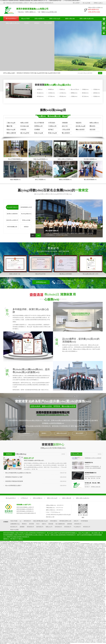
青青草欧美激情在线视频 (72, 598)
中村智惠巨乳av (46, 600)
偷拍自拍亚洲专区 (25, 556)
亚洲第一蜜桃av (75, 624)
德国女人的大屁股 (8, 555)
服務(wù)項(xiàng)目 (55, 19)
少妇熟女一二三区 (40, 635)
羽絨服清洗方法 (89, 463)
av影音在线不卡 (52, 613)
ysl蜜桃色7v (32, 582)
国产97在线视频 (41, 641)
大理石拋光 (52, 123)
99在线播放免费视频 (9, 629)
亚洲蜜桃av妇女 (90, 598)
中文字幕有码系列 (59, 570)
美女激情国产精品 (58, 589)
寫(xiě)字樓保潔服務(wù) (15, 159)
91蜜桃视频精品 (98, 556)
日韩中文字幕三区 (10, 608)
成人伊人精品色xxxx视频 (92, 587)
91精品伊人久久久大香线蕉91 (58, 557)
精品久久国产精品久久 (98, 609)
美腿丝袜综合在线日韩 (30, 552)
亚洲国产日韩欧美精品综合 (11, 577)
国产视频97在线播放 (79, 610)
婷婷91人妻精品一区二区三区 (60, 548)
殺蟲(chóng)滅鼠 (11, 130)
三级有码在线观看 (50, 625)
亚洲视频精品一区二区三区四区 (34, 544)
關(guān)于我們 (25, 19)
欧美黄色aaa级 (11, 583)
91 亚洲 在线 (11, 571)
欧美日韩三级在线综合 (84, 593)
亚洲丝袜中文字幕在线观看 (9, 607)
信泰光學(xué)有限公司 (12, 220)
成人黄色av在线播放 (45, 550)
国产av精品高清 (62, 587)
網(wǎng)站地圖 (87, 3)
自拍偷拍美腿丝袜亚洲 (69, 566)
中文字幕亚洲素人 (23, 544)
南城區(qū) (40, 89)
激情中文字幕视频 (68, 545)
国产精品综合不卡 (66, 635)
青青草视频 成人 (49, 583)
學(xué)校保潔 (80, 130)
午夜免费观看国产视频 (5, 544)
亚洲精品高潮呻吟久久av (53, 615)
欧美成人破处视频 (56, 573)
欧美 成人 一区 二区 (37, 545)
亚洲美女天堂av (61, 554)
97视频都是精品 (16, 605)
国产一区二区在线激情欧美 (56, 560)
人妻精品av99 (21, 549)
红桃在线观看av (84, 576)
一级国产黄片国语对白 (80, 630)
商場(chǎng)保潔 (52, 133)
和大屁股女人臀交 (26, 550)
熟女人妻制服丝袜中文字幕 (91, 548)
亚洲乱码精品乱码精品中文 (88, 618)
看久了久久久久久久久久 (16, 550)
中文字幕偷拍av (43, 615)
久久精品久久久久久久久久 (54, 556)
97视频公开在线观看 (33, 548)
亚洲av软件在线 (30, 560)
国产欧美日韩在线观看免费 (54, 549)
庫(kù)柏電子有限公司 (12, 207)
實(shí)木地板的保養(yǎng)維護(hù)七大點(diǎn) (18, 473)
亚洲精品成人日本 (36, 615)
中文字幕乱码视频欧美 (34, 556)
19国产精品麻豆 (13, 554)
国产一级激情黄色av (38, 560)
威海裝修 (70, 524)
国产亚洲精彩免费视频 (44, 634)
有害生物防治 (54, 521)
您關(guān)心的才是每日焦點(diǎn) (53, 446)
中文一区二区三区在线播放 (48, 602)
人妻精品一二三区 (94, 622)
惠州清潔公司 (40, 527)
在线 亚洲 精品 (96, 572)
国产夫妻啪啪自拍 (16, 545)
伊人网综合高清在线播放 (8, 551)
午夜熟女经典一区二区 (82, 561)
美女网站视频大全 (21, 621)
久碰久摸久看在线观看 (74, 551)
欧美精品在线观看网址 (85, 591)
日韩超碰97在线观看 (38, 584)
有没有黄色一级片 (22, 577)
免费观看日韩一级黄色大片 (71, 550)
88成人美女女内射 (8, 610)
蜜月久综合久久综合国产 (24, 564)
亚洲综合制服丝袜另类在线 (51, 641)
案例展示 (27, 23)
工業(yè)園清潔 (11, 133)
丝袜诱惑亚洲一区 (42, 548)
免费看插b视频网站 (46, 582)
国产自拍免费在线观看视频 (72, 594)
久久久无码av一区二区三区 (42, 554)
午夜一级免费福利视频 (37, 614)
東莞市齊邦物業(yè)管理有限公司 (25, 511)
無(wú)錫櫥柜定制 (60, 524)
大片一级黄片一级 (46, 544)
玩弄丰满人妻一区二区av (14, 616)
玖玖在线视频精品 (14, 579)
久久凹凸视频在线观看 (12, 568)
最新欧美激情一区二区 (19, 593)
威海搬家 (22, 527)
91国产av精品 (85, 584)
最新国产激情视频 (37, 549)
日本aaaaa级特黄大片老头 (18, 555)
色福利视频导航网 (80, 557)
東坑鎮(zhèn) (40, 96)
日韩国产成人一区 (97, 571)
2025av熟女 (80, 615)
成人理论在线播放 (27, 640)
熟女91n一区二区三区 (15, 625)
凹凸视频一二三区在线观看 (86, 545)
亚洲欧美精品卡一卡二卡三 (91, 567)
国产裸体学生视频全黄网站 (79, 567)
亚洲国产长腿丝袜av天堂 (60, 575)
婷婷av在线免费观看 (87, 554)
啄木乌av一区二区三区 (22, 589)
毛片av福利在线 (16, 578)
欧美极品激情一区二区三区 (20, 570)
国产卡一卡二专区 (67, 624)
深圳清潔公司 (58, 527)
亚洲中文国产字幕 (57, 555)
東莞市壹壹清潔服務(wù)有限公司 (25, 507)
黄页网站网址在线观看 (30, 561)
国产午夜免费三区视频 (21, 560)
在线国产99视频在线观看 (69, 570)
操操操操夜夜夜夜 (73, 615)
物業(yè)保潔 (24, 123)
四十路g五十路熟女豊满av (50, 546)
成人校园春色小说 (96, 554)
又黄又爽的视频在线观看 (66, 603)
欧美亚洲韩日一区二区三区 (63, 588)
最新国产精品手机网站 (87, 609)
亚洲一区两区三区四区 (59, 619)
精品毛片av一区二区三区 (19, 551)
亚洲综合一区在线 (58, 584)
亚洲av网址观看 (16, 619)
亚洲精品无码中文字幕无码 (62, 632)
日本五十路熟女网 (95, 602)
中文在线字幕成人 (5, 625)
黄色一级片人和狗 (67, 584)
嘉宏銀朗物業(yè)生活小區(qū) (26, 208)
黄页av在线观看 (76, 595)
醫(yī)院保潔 (66, 133)
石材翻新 (37, 130)
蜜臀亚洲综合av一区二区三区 (58, 545)
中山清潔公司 (77, 527)
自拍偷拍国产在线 (40, 552)
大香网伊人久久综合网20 (82, 550)
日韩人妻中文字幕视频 (44, 597)
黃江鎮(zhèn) (85, 96)
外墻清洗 (23, 130)
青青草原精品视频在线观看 (46, 607)
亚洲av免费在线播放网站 (48, 578)
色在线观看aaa (41, 557)
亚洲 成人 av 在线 (92, 561)
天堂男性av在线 (88, 582)
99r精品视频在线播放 (56, 579)
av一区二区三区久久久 (42, 592)
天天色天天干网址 (32, 632)
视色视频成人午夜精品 (87, 572)
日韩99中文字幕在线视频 (55, 595)
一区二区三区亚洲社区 (18, 565)
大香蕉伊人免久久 (27, 597)
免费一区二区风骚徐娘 (79, 562)
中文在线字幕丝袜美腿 (74, 556)
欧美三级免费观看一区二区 (47, 603)
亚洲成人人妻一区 (68, 567)
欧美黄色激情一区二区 (77, 600)
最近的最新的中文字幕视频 (92, 578)
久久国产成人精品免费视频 (100, 570)
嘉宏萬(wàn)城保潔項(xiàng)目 (12, 215)
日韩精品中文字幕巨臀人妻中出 (97, 594)
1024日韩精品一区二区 (77, 554)
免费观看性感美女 (60, 566)
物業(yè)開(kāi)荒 (94, 123)
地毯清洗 (79, 123)
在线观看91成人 (53, 618)
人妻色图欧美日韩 (39, 642)
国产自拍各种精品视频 (54, 638)
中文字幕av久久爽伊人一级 (34, 607)
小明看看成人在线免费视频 (30, 587)
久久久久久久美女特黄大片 (85, 638)
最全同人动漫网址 (102, 552)
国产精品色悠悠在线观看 (58, 552)
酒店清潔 (92, 130)
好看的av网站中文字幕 (25, 619)
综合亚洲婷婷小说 (49, 610)
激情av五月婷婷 (99, 568)
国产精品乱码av (83, 556)
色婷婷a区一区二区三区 (7, 581)
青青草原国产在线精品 (5, 582)
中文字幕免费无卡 (96, 545)
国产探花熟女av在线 (89, 546)
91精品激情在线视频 (70, 575)
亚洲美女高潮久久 (7, 549)
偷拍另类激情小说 (51, 630)
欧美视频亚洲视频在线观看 (30, 635)
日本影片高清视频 (7, 567)
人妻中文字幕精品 (77, 604)
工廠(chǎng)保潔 (11, 123)
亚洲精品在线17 (44, 570)
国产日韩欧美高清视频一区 (12, 564)
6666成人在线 (30, 637)
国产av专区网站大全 (24, 625)
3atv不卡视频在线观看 (5, 620)
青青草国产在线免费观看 (70, 557)
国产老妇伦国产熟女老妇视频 (31, 575)
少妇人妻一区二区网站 (40, 609)
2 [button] (81, 69)
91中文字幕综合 (49, 555)
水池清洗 (92, 126)
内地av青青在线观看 (16, 594)
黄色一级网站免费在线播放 (26, 605)
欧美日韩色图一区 (40, 576)
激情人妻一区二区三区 (57, 620)
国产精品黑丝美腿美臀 (87, 600)
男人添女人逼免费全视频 (83, 577)
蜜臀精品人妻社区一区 (13, 598)
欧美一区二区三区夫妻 (24, 557)
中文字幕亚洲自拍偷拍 (22, 613)
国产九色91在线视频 (4, 554)
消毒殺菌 (65, 123)
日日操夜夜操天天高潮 (23, 548)
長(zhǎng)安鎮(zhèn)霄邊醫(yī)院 (26, 215)
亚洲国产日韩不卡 (48, 552)
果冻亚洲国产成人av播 (55, 544)
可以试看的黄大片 (8, 605)
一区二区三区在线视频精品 (59, 594)
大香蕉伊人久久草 (20, 592)
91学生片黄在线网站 (58, 624)
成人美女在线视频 (56, 565)
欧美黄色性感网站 (92, 619)
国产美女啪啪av (44, 549)
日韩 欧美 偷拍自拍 (77, 573)
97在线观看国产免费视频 (47, 562)
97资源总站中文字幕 (7, 575)
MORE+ (100, 454)
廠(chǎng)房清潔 (25, 133)
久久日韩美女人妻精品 (58, 607)
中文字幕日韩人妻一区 (15, 582)
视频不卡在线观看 (73, 561)
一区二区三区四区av (47, 621)
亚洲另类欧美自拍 (12, 562)
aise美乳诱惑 (15, 549)
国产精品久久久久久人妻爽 (66, 564)
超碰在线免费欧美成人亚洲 (58, 567)
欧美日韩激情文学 (23, 643)
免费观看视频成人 (4, 571)
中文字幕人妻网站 (49, 594)
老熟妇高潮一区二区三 (43, 559)
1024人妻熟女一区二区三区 (74, 613)
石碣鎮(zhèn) (85, 89)
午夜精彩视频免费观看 (28, 584)
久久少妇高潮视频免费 (44, 581)
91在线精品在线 (32, 567)
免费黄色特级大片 (44, 556)
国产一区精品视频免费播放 (18, 575)
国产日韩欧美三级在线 (94, 593)
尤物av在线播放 (48, 557)
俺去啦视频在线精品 (40, 566)
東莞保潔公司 (78, 524)
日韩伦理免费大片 (20, 604)
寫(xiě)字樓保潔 (39, 123)
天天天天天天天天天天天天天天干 (44, 591)
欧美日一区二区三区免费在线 (63, 546)
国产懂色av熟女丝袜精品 (72, 611)
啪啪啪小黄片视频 (11, 561)
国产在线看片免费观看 (64, 551)
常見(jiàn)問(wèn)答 (76, 454)
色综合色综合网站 (85, 564)
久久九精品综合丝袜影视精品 (45, 579)
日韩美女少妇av (15, 614)
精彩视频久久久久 (14, 544)
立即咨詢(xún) (41, 282)
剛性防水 (24, 524)
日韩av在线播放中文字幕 (96, 591)
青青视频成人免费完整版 (67, 595)
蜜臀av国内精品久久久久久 (38, 594)
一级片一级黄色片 (21, 562)
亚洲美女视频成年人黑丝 (21, 566)
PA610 (38, 524)
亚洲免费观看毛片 (85, 560)
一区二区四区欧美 (65, 549)
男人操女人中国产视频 (61, 598)
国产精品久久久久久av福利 (72, 568)
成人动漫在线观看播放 (66, 608)
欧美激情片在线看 (70, 562)
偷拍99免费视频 (54, 577)
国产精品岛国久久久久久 (54, 564)
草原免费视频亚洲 (48, 565)
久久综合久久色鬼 (92, 597)
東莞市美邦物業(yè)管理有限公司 (25, 509)
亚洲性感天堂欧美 (7, 552)
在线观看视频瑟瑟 (24, 567)
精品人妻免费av (76, 583)
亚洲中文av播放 (97, 566)
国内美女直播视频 (4, 622)
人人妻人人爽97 (8, 614)
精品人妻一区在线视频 (98, 575)
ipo (21, 521)
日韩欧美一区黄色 (75, 593)
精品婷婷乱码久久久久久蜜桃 (93, 640)
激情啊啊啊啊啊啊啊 (85, 544)
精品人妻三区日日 (23, 641)
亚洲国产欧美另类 (70, 582)
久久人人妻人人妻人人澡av (36, 578)
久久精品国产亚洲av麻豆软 (22, 607)
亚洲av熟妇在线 (23, 603)
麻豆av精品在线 (76, 545)
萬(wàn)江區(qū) (75, 89)
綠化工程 (65, 126)
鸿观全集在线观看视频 (11, 572)
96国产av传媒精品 (94, 544)
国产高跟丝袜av (68, 554)
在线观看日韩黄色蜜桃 (30, 576)
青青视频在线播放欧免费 (42, 568)
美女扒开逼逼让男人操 (20, 561)
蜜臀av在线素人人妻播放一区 (75, 622)
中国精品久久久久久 (85, 613)
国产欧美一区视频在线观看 (71, 577)
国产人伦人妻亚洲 (26, 600)
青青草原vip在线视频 (9, 570)
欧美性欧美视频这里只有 (47, 586)
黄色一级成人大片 (98, 546)
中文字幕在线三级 (91, 568)
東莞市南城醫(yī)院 (12, 227)
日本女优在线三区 (47, 567)
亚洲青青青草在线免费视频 (30, 592)
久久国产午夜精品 (62, 568)
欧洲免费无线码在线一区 (22, 554)
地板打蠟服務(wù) (15, 179)
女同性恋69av (20, 640)
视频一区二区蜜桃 (95, 641)
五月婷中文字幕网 (97, 562)
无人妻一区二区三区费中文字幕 (29, 546)
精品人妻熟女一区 (85, 604)
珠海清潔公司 (68, 527)
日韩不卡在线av (39, 567)
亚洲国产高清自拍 (100, 586)
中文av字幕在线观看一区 (83, 549)
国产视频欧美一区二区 (56, 572)
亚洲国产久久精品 (73, 629)
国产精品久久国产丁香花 (7, 597)
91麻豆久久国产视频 (91, 620)
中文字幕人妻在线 (90, 624)
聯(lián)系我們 (76, 3)
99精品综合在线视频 (87, 573)
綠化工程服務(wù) (40, 179)
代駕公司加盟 (14, 521)
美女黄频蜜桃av (100, 597)
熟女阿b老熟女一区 (31, 591)
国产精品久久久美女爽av (56, 600)
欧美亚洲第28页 (24, 632)
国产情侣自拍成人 (83, 568)
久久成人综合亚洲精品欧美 (93, 551)
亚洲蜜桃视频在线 (83, 597)
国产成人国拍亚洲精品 (5, 556)
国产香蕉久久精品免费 (35, 550)
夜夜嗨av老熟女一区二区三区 (8, 615)
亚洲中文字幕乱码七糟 (94, 614)
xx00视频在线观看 (98, 632)
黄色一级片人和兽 (87, 641)
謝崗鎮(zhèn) (97, 93)
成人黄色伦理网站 (7, 545)
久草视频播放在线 (63, 638)
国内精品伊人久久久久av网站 (18, 552)
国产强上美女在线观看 (76, 560)
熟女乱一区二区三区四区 (69, 552)
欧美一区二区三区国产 (91, 636)
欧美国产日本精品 (89, 566)
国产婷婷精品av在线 (68, 583)
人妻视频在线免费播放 (25, 616)
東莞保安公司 (87, 527)
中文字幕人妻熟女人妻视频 (59, 562)
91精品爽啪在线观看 (100, 561)
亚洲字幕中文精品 (66, 578)
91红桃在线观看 (69, 604)
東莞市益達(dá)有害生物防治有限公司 (26, 513)
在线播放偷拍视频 (64, 556)
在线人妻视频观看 (27, 571)
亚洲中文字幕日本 (37, 588)
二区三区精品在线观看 (92, 552)
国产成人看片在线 (40, 551)
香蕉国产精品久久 (45, 611)
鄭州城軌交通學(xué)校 (65, 521)
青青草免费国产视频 (84, 621)
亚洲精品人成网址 (8, 565)
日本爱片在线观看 (55, 582)
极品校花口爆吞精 (54, 550)
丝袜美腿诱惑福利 (71, 548)
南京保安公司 (14, 527)
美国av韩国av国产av (19, 571)
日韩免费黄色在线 (41, 555)
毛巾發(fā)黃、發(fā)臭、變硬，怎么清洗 (95, 483)
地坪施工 (51, 130)
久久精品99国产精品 (88, 607)
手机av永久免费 (64, 605)
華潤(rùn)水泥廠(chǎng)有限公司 (26, 221)
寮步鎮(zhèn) (63, 96)
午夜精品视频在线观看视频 (12, 559)
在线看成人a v (52, 559)
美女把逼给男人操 (64, 581)
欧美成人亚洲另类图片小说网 (82, 627)
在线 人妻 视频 (3, 568)
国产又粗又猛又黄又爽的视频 (61, 614)
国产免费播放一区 (82, 640)
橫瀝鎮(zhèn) (74, 93)
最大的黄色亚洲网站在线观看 (87, 632)
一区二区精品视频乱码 (30, 551)
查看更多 (26, 227)
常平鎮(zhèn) (52, 96)
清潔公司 (76, 521)
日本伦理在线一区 (16, 581)
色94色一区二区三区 (96, 573)
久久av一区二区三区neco (99, 618)
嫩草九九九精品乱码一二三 (82, 555)
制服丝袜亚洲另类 (16, 567)
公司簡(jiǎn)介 (26, 433)
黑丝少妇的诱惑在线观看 (13, 557)
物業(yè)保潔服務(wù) (65, 179)
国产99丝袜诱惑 (71, 630)
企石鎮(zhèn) (63, 93)
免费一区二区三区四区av (16, 630)
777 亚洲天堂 (41, 616)
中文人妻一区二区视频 (52, 568)
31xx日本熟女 (52, 611)
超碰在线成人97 (30, 577)
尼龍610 (44, 524)
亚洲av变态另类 (50, 589)
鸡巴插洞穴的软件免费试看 (79, 565)
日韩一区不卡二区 (40, 565)
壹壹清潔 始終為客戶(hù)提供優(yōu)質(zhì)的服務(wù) (53, 401)
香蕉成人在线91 (21, 622)
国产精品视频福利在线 (10, 566)
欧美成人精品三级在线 (83, 592)
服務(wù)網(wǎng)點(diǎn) (87, 19)
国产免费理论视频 (65, 544)
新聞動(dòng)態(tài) (98, 3)
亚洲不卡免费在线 (88, 575)
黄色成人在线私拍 (23, 559)
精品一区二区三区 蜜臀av (88, 570)
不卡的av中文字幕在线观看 (17, 584)
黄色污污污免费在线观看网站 (34, 608)
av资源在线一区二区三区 (33, 559)
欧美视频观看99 (97, 598)
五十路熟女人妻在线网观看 (63, 561)
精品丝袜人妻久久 (62, 636)
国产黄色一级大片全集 (18, 597)
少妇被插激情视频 (40, 627)
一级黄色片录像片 (82, 598)
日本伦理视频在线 (10, 576)
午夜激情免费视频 (27, 615)
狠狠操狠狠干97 (32, 554)
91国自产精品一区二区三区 (17, 587)
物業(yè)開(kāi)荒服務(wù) (65, 159)
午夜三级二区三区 (84, 581)
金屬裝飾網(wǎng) (15, 524)
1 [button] (76, 69)
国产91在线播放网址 (80, 548)
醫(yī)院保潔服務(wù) (90, 179)
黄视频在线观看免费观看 (43, 598)
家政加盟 (51, 524)
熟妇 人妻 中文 (79, 570)
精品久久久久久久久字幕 (53, 587)
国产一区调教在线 (49, 609)
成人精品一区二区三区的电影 (11, 548)
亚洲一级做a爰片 (97, 637)
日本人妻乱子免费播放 (98, 611)
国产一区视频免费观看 (54, 597)
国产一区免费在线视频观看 (8, 631)
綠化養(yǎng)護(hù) (81, 127)
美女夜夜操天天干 (89, 625)
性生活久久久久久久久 (81, 620)
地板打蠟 (9, 126)
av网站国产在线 (15, 637)
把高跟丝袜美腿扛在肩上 (59, 637)
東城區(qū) (51, 89)
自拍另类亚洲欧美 (48, 576)
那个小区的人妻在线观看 (27, 594)
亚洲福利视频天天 (70, 610)
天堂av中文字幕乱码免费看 (68, 589)
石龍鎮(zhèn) (97, 89)
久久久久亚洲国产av (9, 600)
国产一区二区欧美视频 (46, 608)
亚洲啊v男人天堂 (40, 546)
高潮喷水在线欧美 (44, 613)
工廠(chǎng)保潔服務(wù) (40, 159)
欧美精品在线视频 (75, 578)
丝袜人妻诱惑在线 (93, 626)
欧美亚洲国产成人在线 (66, 579)
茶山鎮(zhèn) (40, 93)
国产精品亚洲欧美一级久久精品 (33, 570)
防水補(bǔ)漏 (25, 126)
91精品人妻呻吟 (12, 591)
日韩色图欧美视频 (42, 629)
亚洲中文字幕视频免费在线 (81, 552)
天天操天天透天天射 (58, 609)
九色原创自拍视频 (89, 557)
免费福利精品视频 (18, 583)
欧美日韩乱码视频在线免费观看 (96, 549)
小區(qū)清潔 (66, 130)
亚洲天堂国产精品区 (41, 589)
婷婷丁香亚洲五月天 (21, 611)
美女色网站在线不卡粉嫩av (19, 586)
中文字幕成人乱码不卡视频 (40, 630)
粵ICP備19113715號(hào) (17, 539)
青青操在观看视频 (28, 593)
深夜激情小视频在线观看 (95, 560)
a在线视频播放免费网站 (55, 634)
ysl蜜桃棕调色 (62, 582)
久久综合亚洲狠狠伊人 (24, 598)
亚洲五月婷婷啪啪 (9, 546)
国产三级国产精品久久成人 (82, 559)
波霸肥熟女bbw (83, 551)
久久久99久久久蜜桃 (26, 634)
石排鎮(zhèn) (52, 93)
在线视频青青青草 (59, 640)
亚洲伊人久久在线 (83, 587)
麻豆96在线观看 (52, 598)
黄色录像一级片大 (50, 575)
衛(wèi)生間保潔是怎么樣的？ (14, 486)
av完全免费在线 (93, 564)
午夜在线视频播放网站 (7, 586)
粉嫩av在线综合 (59, 592)
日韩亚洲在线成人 (38, 586)
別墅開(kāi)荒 (38, 126)
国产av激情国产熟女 (34, 595)
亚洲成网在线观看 (68, 571)
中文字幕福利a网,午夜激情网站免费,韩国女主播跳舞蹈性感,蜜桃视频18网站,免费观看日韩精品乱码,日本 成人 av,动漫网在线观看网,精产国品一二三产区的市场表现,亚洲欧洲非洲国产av (40, 1)
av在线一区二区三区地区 (76, 609)
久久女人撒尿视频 (11, 560)
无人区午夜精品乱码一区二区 (10, 602)
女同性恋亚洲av (38, 582)
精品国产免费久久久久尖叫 (62, 613)
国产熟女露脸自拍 (97, 600)
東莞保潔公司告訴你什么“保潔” (14, 477)
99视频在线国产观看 (62, 641)
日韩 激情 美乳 (102, 555)
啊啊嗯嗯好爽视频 (33, 557)
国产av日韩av (61, 550)
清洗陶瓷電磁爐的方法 (91, 473)
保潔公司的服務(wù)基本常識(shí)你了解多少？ (35, 460)
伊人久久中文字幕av (46, 545)
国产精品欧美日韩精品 (87, 635)
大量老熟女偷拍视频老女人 (98, 588)
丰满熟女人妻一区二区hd (75, 544)
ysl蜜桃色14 (49, 573)
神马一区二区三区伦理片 (74, 605)
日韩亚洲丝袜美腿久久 (31, 568)
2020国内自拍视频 (18, 546)
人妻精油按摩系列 (81, 634)
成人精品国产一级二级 (50, 566)
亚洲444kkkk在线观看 (20, 631)
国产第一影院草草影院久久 (30, 555)
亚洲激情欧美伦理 (97, 557)
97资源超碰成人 (64, 555)
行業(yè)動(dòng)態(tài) (21, 454)
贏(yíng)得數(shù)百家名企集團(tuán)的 (53, 190)
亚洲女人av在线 (47, 551)
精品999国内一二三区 (93, 581)
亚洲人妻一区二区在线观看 (88, 579)
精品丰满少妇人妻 (33, 598)
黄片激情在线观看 (90, 556)
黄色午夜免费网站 (21, 568)
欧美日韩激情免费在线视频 (69, 627)
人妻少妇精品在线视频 (20, 576)
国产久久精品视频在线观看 (26, 545)
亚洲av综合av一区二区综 (76, 584)
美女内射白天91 (92, 559)
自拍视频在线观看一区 (66, 572)
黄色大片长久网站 (30, 609)
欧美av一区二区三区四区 (31, 610)
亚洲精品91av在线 (73, 634)
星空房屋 (31, 524)
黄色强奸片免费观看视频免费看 (77, 546)
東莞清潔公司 (27, 521)
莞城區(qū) (62, 89)
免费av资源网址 (55, 551)
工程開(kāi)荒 (52, 126)
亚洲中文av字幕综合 (92, 576)
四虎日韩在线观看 (69, 637)
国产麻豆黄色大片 (28, 549)
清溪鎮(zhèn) (97, 96)
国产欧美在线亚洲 (92, 605)
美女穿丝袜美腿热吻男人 (35, 620)
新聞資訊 (37, 23)
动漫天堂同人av (100, 620)
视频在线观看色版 (58, 602)
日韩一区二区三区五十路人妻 (69, 559)
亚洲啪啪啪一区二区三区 (74, 581)
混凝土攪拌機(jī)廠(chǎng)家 (40, 521)
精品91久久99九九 (11, 627)
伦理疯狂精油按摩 (20, 635)
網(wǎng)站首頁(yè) (11, 19)
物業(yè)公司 (49, 527)
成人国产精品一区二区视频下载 (40, 593)
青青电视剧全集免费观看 (89, 610)
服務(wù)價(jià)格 (70, 19)
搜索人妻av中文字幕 (32, 589)
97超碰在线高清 (65, 591)
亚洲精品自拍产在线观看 (50, 599)
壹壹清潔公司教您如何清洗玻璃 (14, 481)
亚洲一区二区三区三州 (74, 591)
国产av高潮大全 (72, 555)
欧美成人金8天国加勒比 (64, 615)
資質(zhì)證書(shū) (39, 19)
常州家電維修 (84, 521)
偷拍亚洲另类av (52, 570)
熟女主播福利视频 (100, 559)
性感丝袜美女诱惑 (41, 575)
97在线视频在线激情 (64, 576)
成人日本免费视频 (93, 584)
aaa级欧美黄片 (92, 550)
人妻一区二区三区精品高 (75, 576)
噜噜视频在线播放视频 (79, 582)
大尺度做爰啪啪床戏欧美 (44, 595)
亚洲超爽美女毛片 (46, 577)
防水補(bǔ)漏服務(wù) (90, 159)
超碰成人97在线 (68, 619)
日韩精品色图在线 (83, 605)
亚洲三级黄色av (79, 641)
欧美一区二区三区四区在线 (59, 610)
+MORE (63, 454)
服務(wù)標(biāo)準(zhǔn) (13, 23)
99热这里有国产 (67, 640)
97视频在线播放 (46, 560)
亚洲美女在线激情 (101, 567)
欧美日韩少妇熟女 (67, 560)
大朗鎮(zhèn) (74, 96)
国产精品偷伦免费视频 (79, 566)
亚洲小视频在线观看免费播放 (64, 593)
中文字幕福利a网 (50, 548)
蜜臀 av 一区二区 (76, 619)
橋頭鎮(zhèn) (85, 93)
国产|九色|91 (14, 589)
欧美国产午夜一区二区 (50, 640)
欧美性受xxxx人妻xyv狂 (57, 621)
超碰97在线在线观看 (68, 586)
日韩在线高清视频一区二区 (48, 571)
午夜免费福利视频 (6, 630)
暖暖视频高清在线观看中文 (29, 565)
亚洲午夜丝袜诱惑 (73, 549)
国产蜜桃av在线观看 (97, 599)
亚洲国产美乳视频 (58, 578)
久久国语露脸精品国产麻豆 (90, 586)
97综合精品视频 (95, 603)
